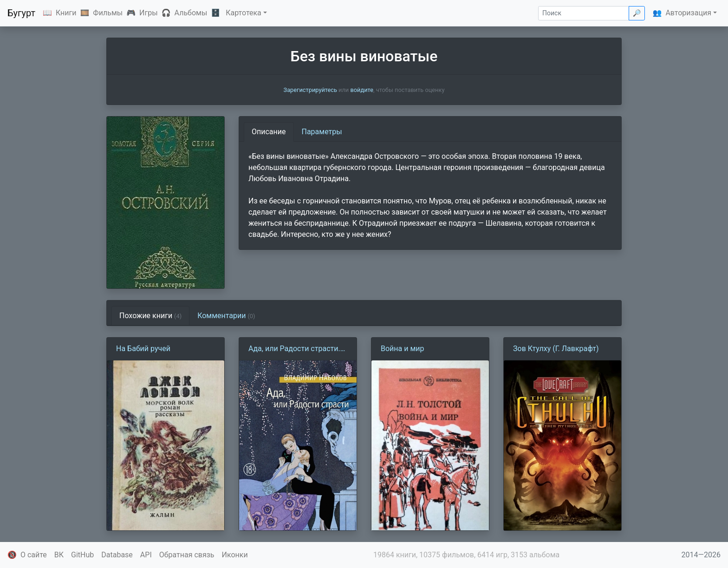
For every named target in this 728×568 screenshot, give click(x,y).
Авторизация (688, 13)
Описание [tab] (269, 132)
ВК (59, 555)
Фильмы (108, 13)
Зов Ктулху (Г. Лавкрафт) (556, 349)
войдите (362, 90)
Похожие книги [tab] (150, 316)
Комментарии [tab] (226, 316)
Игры (149, 13)
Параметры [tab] (322, 132)
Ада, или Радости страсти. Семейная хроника (294, 349)
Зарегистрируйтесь (310, 90)
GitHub (82, 555)
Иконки (235, 555)
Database (117, 555)
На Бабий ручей (143, 349)
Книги (66, 13)
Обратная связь (187, 555)
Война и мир (403, 349)
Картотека (244, 13)
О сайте (34, 555)
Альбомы (191, 13)
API (146, 555)
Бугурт (21, 13)
